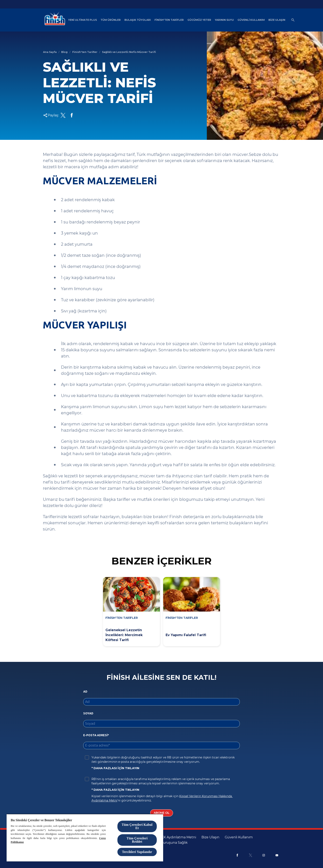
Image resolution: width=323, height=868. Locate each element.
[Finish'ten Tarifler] (169, 20)
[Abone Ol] (162, 813)
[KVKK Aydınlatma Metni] (177, 837)
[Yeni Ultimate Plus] (83, 20)
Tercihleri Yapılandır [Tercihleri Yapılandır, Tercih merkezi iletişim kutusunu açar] (137, 852)
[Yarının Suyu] (224, 20)
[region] (85, 838)
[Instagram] (264, 855)
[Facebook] (237, 855)
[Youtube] (277, 855)
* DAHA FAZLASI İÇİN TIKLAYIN (115, 768)
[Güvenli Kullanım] (251, 20)
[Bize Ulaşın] (277, 20)
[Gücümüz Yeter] (199, 20)
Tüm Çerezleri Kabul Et (137, 826)
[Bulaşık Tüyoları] (138, 20)
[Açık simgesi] (293, 20)
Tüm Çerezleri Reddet (137, 840)
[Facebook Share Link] (72, 115)
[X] (250, 855)
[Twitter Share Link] (63, 115)
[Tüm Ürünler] (111, 20)
